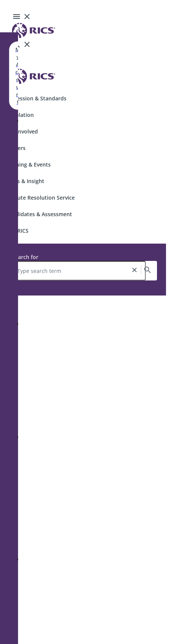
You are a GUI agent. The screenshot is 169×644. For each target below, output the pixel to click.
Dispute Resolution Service (40, 198)
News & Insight (25, 181)
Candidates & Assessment (39, 214)
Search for (25, 257)
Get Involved (22, 131)
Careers (16, 148)
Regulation (20, 115)
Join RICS (17, 231)
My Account (18, 76)
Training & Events (28, 164)
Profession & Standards (36, 98)
